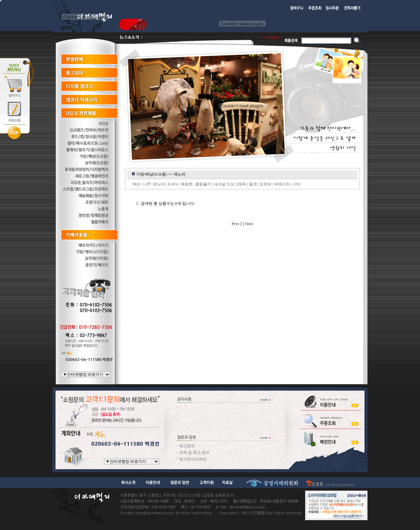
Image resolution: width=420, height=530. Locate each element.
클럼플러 (203, 184)
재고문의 (187, 446)
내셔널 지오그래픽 (230, 184)
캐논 (136, 184)
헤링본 (187, 184)
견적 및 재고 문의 (194, 453)
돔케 (253, 184)
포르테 (265, 184)
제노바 (159, 184)
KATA (173, 184)
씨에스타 (282, 184)
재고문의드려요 (193, 459)
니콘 (147, 184)
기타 (297, 184)
